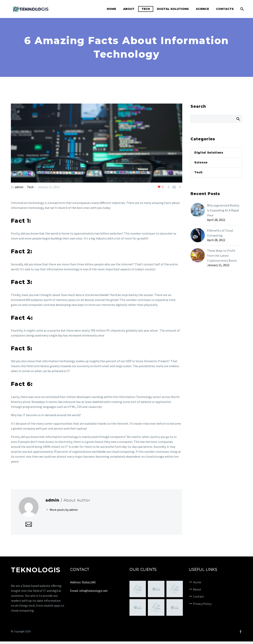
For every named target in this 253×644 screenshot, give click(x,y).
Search (238, 119)
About (129, 9)
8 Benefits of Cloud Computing (220, 233)
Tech (146, 9)
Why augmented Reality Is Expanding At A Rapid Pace (223, 210)
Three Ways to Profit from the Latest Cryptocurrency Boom (222, 256)
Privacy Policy (202, 604)
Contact (198, 596)
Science (202, 9)
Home (111, 9)
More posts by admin (64, 510)
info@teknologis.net (93, 591)
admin (19, 187)
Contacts (225, 9)
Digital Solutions (173, 9)
